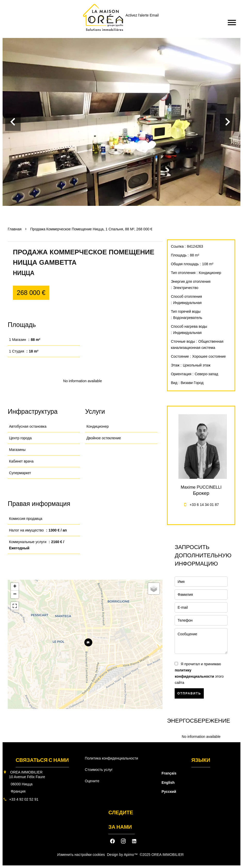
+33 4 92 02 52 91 (24, 799)
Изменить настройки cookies (81, 855)
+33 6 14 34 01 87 (204, 505)
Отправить (189, 693)
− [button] (15, 595)
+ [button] (15, 587)
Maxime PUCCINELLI (201, 487)
